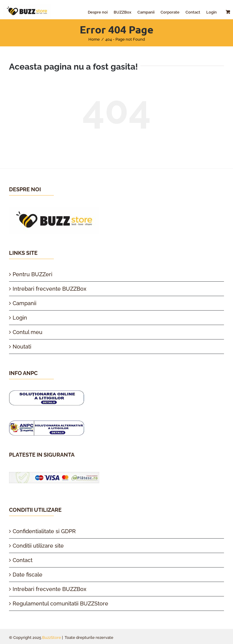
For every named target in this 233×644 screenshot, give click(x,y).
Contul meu (28, 332)
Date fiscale (28, 575)
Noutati (22, 347)
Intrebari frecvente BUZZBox (49, 289)
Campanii (25, 303)
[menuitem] (98, 12)
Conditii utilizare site (38, 546)
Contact (23, 560)
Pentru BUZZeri (32, 274)
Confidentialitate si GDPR (44, 531)
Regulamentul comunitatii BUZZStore (60, 603)
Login (20, 318)
